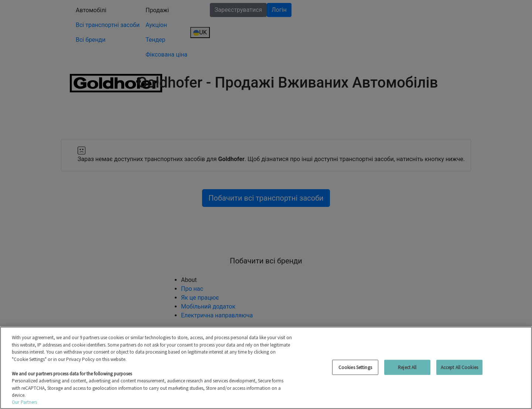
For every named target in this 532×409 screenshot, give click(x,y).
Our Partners (25, 402)
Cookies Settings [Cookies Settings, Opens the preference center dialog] (355, 367)
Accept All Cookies (459, 367)
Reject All (407, 367)
